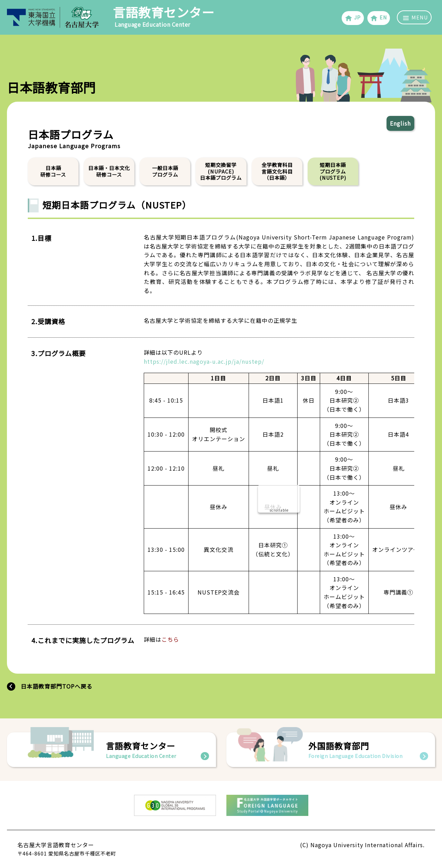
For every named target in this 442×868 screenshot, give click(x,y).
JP (353, 18)
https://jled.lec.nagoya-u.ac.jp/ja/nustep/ (204, 361)
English (400, 123)
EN (379, 18)
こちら (170, 639)
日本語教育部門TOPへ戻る (57, 686)
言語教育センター (164, 16)
